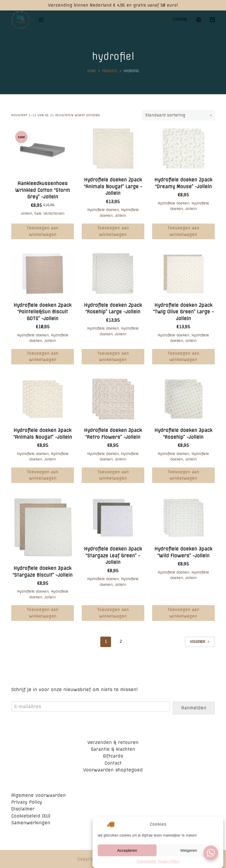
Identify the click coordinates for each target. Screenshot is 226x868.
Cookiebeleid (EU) (31, 816)
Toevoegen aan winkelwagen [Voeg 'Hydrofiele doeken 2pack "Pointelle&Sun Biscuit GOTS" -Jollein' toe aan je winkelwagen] (43, 357)
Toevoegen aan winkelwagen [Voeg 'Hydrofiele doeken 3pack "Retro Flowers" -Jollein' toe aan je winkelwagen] (113, 475)
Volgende (200, 642)
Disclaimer (23, 809)
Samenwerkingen (31, 823)
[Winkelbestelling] (178, 115)
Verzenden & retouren (113, 742)
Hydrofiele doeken (103, 210)
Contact (113, 763)
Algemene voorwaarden (38, 795)
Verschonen (54, 213)
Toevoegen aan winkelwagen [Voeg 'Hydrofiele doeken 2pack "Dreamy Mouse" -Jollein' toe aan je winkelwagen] (183, 231)
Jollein (26, 213)
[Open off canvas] (41, 20)
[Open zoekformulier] (177, 20)
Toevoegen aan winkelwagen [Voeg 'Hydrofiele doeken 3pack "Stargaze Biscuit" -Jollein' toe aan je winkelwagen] (43, 613)
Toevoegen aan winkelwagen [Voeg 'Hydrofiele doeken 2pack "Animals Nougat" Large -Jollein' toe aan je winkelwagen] (113, 231)
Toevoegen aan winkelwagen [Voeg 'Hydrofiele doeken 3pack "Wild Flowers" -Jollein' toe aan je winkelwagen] (183, 613)
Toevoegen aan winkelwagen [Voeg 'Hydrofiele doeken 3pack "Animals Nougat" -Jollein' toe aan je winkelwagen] (43, 475)
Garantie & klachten (113, 749)
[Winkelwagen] (212, 20)
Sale (38, 213)
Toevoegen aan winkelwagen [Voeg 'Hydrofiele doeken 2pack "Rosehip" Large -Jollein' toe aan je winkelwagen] (113, 357)
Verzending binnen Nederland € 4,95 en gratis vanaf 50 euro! (113, 5)
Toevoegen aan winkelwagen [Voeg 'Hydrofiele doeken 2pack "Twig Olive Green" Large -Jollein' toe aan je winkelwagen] (183, 357)
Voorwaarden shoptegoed (113, 770)
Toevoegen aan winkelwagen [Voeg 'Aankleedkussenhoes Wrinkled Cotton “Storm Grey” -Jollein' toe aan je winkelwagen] (43, 231)
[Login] (199, 20)
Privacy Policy (27, 802)
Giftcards (113, 756)
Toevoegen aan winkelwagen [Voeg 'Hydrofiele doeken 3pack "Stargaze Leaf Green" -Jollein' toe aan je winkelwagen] (113, 613)
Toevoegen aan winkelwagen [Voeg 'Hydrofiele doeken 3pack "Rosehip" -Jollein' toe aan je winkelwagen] (183, 475)
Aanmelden (194, 708)
